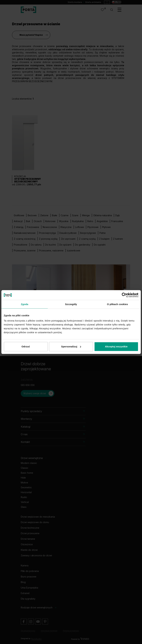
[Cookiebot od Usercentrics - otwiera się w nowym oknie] (124, 295)
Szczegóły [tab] (71, 304)
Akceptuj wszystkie (116, 346)
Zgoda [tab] (25, 304)
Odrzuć (26, 346)
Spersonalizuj (71, 346)
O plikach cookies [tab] (117, 304)
